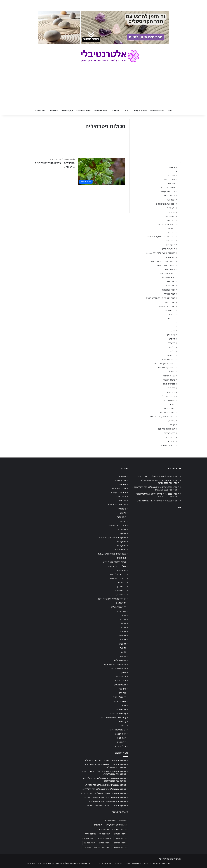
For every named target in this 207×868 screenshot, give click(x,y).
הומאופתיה (171, 228)
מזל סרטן (172, 339)
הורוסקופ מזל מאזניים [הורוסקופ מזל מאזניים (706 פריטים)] (104, 838)
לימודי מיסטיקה (170, 294)
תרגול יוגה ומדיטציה (168, 445)
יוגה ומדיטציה (170, 269)
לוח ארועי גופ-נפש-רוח (167, 278)
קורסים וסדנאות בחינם (167, 413)
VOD (126, 111)
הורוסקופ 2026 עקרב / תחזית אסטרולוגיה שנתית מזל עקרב (105, 797)
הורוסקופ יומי (170, 241)
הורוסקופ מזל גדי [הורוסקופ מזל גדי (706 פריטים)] (105, 834)
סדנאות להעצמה (169, 380)
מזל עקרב (172, 343)
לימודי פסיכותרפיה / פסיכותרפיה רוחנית (161, 298)
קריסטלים (172, 421)
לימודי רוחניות (170, 302)
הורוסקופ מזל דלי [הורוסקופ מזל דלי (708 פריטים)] (90, 834)
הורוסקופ (54, 111)
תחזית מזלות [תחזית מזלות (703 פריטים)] (87, 847)
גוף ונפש (172, 212)
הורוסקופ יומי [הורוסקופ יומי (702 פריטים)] (98, 825)
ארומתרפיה (171, 208)
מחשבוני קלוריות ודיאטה (166, 368)
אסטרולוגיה (171, 200)
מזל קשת (172, 347)
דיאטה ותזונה (170, 216)
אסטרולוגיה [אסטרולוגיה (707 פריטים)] (123, 820)
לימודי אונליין (170, 286)
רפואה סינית (171, 437)
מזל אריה (172, 314)
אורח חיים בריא (170, 179)
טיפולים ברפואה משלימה (166, 265)
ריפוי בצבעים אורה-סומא (166, 429)
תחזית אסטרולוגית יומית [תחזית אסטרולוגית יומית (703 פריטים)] (102, 847)
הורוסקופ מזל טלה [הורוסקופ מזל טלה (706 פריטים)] (121, 838)
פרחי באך (172, 388)
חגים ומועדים (170, 257)
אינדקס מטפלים (101, 111)
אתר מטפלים (40, 111)
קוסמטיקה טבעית (169, 400)
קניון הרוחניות (67, 111)
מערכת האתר (68, 159)
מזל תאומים (171, 355)
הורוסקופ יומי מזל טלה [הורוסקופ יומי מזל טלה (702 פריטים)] (119, 829)
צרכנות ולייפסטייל (169, 396)
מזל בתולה (171, 319)
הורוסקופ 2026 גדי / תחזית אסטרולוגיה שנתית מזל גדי (107, 805)
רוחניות (172, 425)
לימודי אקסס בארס (168, 290)
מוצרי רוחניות (170, 310)
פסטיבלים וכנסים (169, 384)
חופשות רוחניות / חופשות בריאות (163, 261)
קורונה (173, 404)
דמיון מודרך (171, 220)
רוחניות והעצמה (140, 111)
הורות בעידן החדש (168, 249)
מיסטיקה (116, 111)
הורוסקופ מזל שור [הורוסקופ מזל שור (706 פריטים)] (89, 843)
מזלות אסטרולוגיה (169, 359)
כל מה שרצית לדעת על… (166, 273)
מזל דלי (172, 327)
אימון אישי (171, 183)
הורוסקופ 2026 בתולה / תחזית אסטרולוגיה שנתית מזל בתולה (104, 789)
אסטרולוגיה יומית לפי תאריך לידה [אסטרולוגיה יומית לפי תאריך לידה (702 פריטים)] (116, 825)
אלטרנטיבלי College (168, 192)
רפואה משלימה (158, 111)
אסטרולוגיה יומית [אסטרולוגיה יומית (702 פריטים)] (110, 820)
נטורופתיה (156, 863)
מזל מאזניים (171, 335)
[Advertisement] (156, 534)
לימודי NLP (171, 282)
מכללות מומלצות (169, 376)
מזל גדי (173, 323)
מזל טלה (172, 331)
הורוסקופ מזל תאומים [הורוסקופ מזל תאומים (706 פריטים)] (120, 847)
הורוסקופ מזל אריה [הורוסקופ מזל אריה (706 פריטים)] (103, 829)
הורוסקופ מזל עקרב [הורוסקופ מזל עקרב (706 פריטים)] (120, 843)
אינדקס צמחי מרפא (168, 188)
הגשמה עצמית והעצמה (167, 224)
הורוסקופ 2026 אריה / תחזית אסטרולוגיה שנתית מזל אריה (158, 501)
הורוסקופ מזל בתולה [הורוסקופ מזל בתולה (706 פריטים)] (120, 834)
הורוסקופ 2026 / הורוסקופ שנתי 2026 (161, 237)
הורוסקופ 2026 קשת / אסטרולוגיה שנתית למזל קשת (107, 801)
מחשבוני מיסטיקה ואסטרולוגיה (164, 364)
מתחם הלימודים (84, 111)
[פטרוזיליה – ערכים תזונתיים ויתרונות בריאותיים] (102, 172)
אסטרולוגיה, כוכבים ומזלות (166, 204)
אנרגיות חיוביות (170, 196)
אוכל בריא (172, 175)
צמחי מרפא (171, 392)
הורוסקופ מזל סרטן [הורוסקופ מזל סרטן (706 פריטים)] (88, 838)
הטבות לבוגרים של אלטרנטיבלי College (161, 253)
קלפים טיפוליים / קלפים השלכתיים (163, 417)
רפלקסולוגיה (170, 441)
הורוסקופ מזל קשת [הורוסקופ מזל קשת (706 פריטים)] (105, 843)
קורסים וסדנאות (169, 409)
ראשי (170, 111)
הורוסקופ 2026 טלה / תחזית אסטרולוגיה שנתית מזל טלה (159, 476)
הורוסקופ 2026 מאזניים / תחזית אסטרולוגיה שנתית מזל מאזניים (103, 793)
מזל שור (172, 351)
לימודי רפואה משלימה (167, 306)
